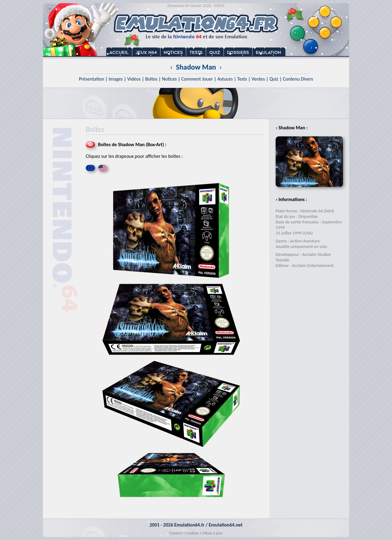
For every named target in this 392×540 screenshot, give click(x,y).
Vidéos (134, 79)
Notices (170, 79)
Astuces (225, 79)
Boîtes (151, 79)
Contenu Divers (298, 79)
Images (116, 79)
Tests (242, 79)
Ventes (258, 79)
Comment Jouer (197, 79)
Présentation (92, 79)
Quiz (274, 79)
